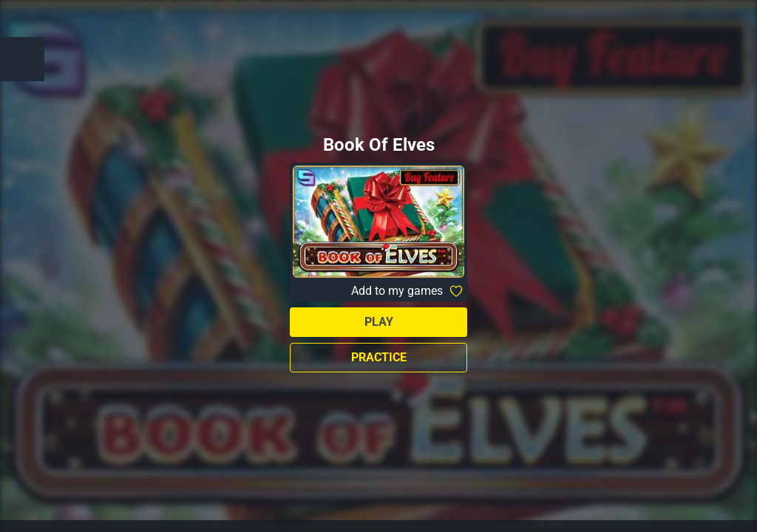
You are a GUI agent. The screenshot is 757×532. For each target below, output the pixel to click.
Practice (379, 357)
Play (379, 322)
